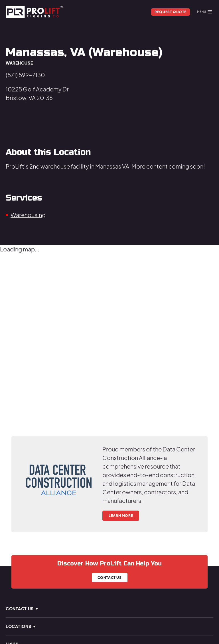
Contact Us (110, 578)
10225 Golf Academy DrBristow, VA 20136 (37, 93)
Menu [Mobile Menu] (204, 12)
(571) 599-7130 (25, 75)
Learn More (121, 516)
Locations (21, 626)
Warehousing (28, 215)
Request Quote (171, 12)
